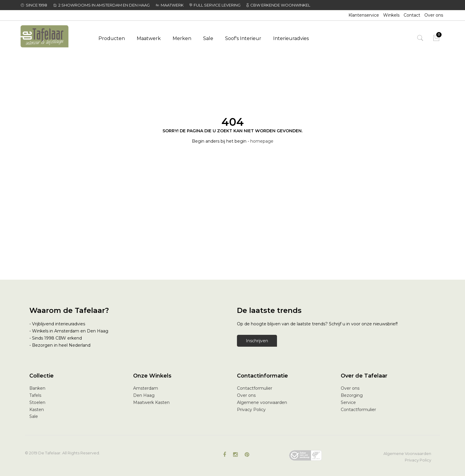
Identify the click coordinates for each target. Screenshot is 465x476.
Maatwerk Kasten (151, 402)
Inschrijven (257, 341)
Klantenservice (364, 15)
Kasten (37, 410)
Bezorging (352, 395)
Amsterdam (146, 388)
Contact (412, 15)
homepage (262, 141)
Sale (34, 416)
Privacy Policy (251, 410)
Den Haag (144, 395)
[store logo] (52, 36)
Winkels (391, 15)
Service (348, 402)
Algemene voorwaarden (262, 402)
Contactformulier (255, 388)
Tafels (35, 395)
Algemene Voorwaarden (407, 453)
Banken (37, 388)
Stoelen (37, 402)
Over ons (434, 15)
